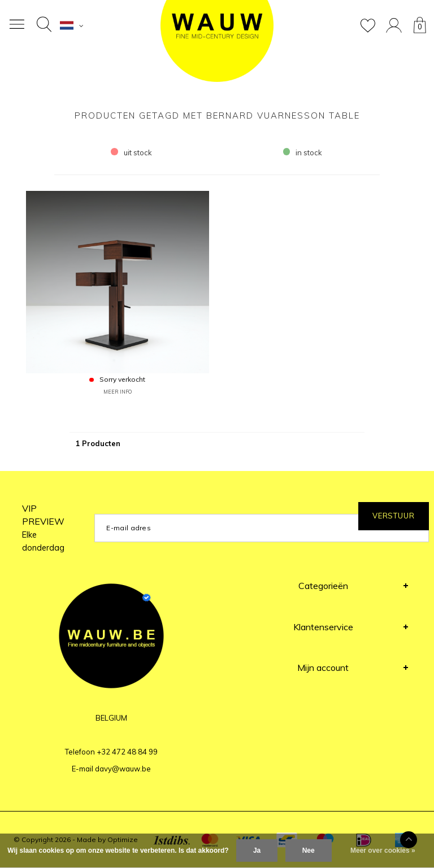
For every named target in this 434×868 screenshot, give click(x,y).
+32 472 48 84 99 (127, 752)
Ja (257, 850)
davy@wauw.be (123, 769)
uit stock (131, 152)
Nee (309, 850)
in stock (303, 152)
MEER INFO (118, 392)
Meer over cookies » (383, 850)
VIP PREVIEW (43, 528)
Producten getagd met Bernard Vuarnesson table (217, 115)
